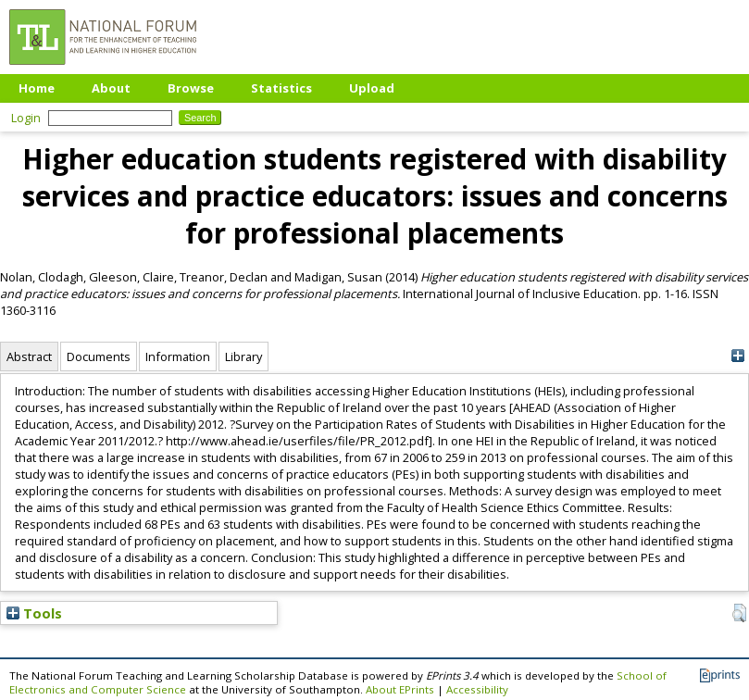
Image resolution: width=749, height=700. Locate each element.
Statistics (281, 88)
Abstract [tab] (29, 356)
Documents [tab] (99, 356)
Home (37, 88)
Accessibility (477, 689)
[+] (737, 356)
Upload (372, 88)
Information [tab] (178, 356)
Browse (191, 88)
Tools (34, 613)
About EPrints (400, 689)
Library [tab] (243, 356)
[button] (739, 613)
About (111, 88)
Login (26, 118)
